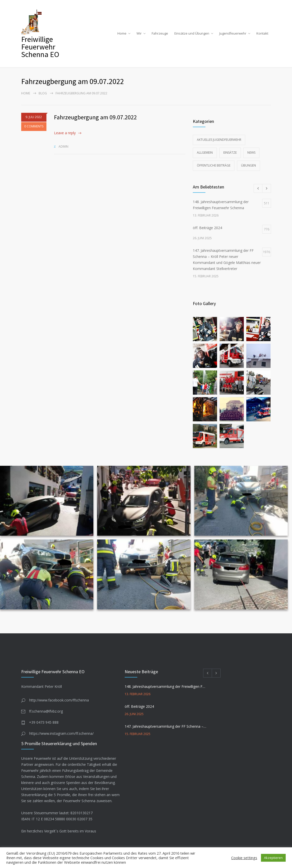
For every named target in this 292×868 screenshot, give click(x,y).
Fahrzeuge (160, 33)
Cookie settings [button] (244, 858)
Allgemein (205, 153)
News (251, 153)
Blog (43, 93)
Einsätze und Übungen (192, 33)
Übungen (248, 165)
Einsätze (230, 153)
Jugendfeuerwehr (233, 33)
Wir (139, 33)
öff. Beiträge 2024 (139, 706)
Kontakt (262, 33)
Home (122, 33)
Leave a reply (65, 133)
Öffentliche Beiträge (214, 165)
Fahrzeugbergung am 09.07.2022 (95, 117)
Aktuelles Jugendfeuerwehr (219, 140)
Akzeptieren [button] (273, 858)
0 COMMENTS (34, 126)
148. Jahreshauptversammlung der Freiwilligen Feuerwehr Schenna (165, 686)
